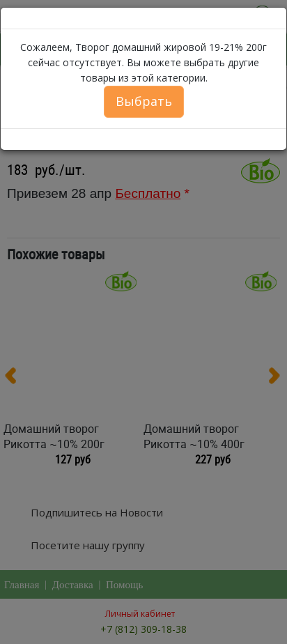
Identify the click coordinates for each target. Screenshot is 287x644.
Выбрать (144, 101)
